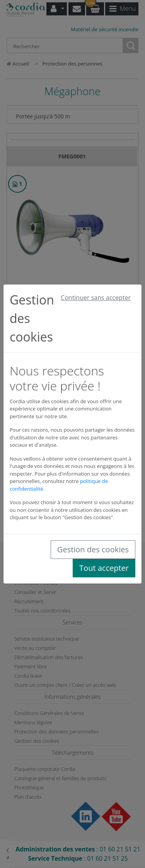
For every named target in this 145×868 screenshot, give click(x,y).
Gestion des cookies (93, 549)
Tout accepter (104, 568)
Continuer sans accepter (96, 298)
